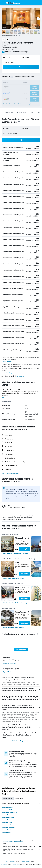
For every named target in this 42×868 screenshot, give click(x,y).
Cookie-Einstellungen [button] (7, 373)
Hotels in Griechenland (8, 827)
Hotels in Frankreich (8, 820)
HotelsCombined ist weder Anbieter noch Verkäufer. (22, 847)
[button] (3, 3)
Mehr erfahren (7, 361)
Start (7, 861)
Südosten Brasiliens (26, 861)
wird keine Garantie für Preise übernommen (13, 841)
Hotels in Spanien (7, 830)
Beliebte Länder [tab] (7, 799)
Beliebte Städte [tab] (19, 799)
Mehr (3, 397)
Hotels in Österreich (8, 807)
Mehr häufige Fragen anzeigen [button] (21, 741)
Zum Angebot (24, 549)
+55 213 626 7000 (8, 49)
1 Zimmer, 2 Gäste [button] (9, 62)
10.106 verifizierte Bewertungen (18, 52)
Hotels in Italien (6, 832)
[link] (15, 553)
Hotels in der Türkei (7, 810)
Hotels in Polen (6, 815)
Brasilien (12, 861)
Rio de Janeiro (4, 865)
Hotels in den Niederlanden (10, 812)
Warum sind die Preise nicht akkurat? (22, 853)
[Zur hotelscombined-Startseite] (13, 3)
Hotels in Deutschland (8, 817)
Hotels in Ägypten (7, 822)
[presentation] (19, 36)
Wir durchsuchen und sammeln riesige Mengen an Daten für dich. (22, 850)
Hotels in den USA (7, 825)
